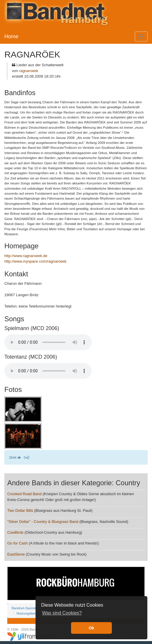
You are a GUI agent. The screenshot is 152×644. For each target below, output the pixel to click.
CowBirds (15, 532)
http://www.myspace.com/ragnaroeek (35, 261)
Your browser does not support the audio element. (48, 342)
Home (11, 36)
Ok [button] (91, 628)
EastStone (17, 554)
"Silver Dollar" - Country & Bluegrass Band (43, 522)
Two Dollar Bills (20, 511)
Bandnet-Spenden (25, 608)
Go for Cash (17, 543)
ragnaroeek (29, 71)
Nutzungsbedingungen (33, 613)
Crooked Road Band (24, 494)
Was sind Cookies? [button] (62, 613)
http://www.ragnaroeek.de (26, 256)
